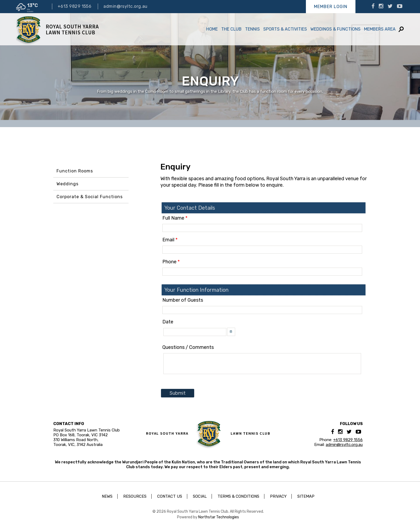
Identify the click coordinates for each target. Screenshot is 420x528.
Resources (135, 496)
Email (170, 240)
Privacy (278, 496)
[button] (231, 332)
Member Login (331, 7)
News (107, 496)
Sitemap (306, 496)
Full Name (175, 218)
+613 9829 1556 (74, 6)
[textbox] (262, 228)
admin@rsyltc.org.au (125, 6)
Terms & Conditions (238, 496)
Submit (178, 393)
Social (200, 496)
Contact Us (170, 496)
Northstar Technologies (219, 517)
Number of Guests (183, 300)
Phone (171, 262)
